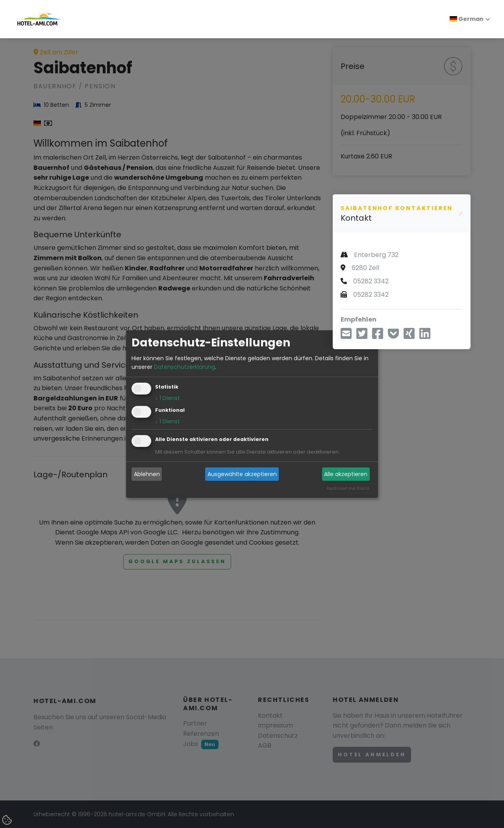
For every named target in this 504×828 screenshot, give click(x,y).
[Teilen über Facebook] (378, 336)
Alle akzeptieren (346, 474)
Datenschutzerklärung (184, 367)
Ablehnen (147, 474)
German (467, 19)
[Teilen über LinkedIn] (425, 336)
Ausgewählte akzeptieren (242, 474)
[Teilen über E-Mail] (346, 336)
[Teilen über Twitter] (362, 336)
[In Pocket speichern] (393, 336)
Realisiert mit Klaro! (348, 489)
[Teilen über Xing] (409, 336)
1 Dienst (168, 398)
